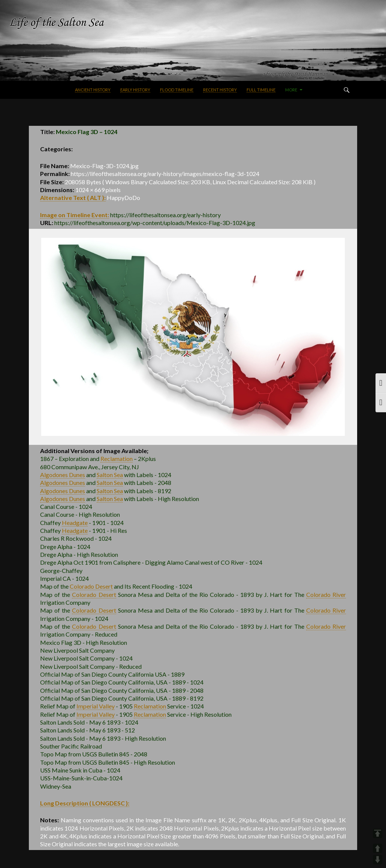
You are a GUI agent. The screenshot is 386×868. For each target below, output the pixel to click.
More (291, 90)
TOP (378, 833)
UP (378, 848)
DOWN (378, 860)
